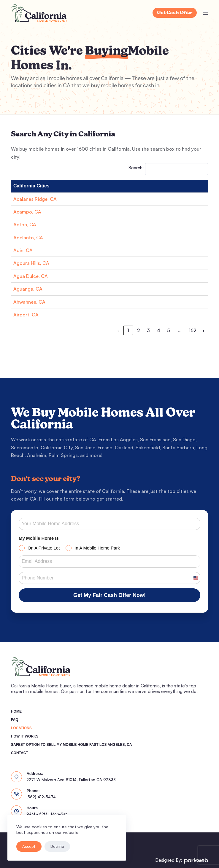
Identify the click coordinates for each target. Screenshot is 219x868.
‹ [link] (118, 330)
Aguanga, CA (28, 289)
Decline (57, 846)
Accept (29, 846)
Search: (136, 168)
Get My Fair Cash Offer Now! (109, 595)
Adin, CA (23, 250)
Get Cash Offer (175, 13)
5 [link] (169, 330)
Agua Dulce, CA (31, 276)
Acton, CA (25, 224)
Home (16, 711)
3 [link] (148, 330)
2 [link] (138, 330)
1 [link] (128, 330)
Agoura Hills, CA (31, 263)
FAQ (15, 720)
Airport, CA (26, 315)
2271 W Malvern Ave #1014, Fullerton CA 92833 (71, 780)
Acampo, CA (27, 212)
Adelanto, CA (28, 238)
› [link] (203, 330)
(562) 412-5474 (41, 797)
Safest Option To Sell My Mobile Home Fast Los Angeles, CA (72, 745)
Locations (21, 728)
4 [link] (159, 330)
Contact (20, 753)
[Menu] (205, 13)
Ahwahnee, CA (29, 302)
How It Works (25, 736)
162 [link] (192, 330)
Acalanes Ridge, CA (35, 199)
